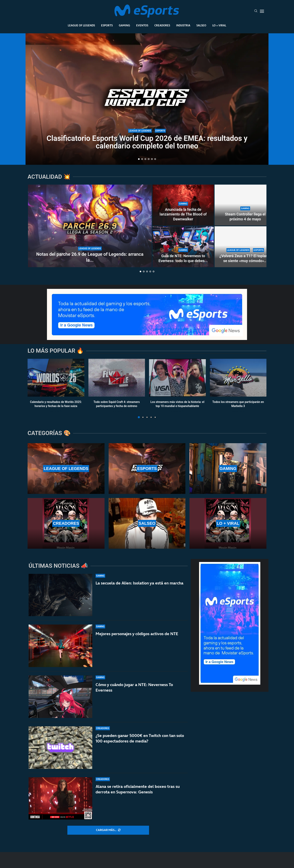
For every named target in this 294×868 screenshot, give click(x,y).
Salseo (201, 25)
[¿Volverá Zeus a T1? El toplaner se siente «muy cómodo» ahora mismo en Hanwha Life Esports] (245, 247)
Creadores (162, 25)
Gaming (124, 25)
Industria (183, 25)
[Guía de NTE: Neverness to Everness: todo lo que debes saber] (183, 247)
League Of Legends (81, 25)
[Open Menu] (262, 11)
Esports (107, 25)
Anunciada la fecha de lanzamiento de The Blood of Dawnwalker (183, 214)
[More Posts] (108, 830)
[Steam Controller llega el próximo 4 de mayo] (245, 205)
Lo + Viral (219, 25)
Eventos (142, 25)
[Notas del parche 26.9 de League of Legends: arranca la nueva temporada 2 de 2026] (90, 226)
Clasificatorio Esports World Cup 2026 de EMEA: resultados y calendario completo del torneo (147, 142)
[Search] (256, 11)
